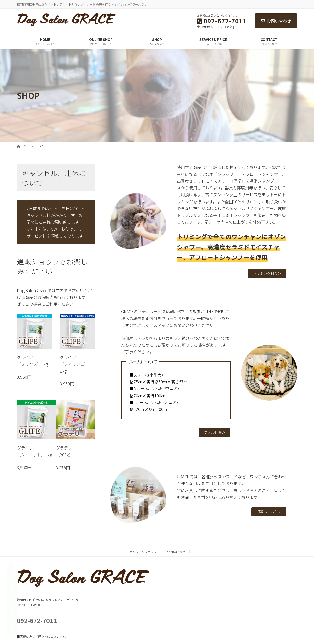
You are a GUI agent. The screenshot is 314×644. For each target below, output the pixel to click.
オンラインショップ (143, 555)
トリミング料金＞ (264, 274)
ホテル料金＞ (212, 435)
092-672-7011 (37, 624)
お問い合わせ (276, 21)
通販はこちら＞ (267, 515)
